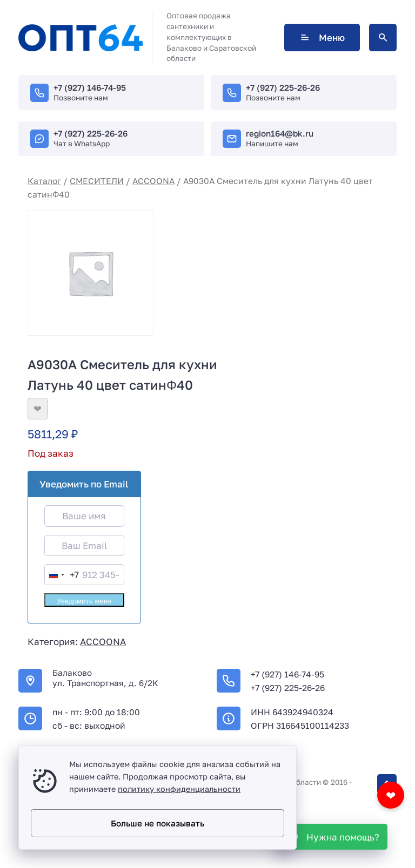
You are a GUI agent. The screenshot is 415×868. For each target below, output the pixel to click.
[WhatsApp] (333, 837)
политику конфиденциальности (179, 789)
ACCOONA (153, 181)
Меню (322, 38)
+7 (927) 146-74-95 (90, 87)
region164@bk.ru (280, 133)
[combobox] (62, 575)
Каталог (44, 181)
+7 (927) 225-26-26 (283, 87)
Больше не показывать (158, 823)
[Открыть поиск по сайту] (383, 38)
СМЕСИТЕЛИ (97, 181)
